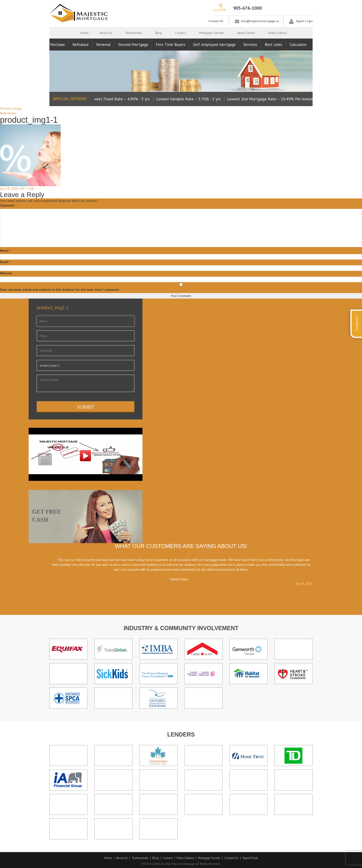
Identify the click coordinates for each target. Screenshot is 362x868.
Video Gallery (278, 33)
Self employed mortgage (214, 45)
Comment (8, 205)
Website (6, 273)
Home (84, 33)
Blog (159, 33)
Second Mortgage (133, 45)
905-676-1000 (247, 8)
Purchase (57, 45)
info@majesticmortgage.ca (260, 21)
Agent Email (250, 858)
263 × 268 (26, 189)
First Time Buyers (171, 45)
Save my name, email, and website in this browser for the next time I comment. (60, 290)
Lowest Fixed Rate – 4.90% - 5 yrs (121, 99)
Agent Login (304, 21)
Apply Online (246, 33)
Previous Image (11, 108)
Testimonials (134, 33)
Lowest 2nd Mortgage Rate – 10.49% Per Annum (271, 99)
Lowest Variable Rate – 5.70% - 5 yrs (190, 99)
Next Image (8, 113)
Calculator (298, 45)
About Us (106, 33)
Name (5, 251)
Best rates (273, 45)
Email (5, 262)
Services (250, 45)
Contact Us (216, 21)
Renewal (103, 45)
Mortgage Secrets (211, 33)
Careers (180, 33)
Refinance (81, 45)
